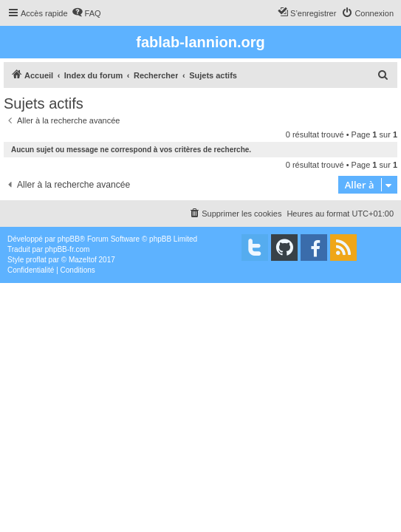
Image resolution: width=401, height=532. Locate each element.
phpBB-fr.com (68, 249)
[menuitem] (86, 13)
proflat (36, 260)
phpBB (69, 239)
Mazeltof (83, 260)
